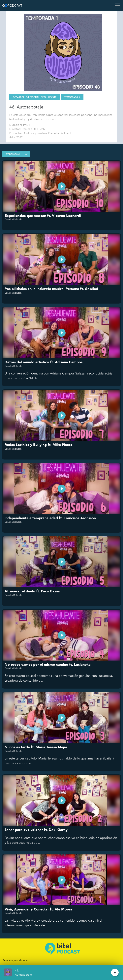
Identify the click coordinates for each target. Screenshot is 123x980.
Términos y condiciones (16, 960)
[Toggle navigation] (116, 5)
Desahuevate (49, 97)
